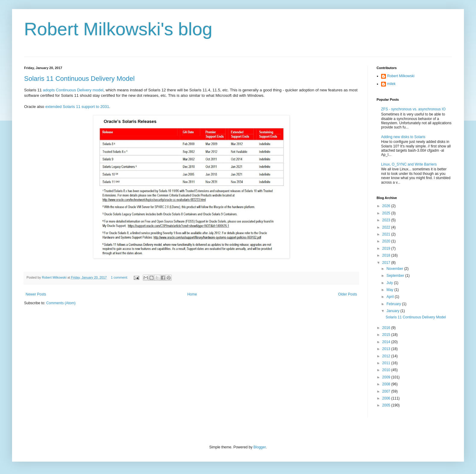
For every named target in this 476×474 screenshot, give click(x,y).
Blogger (260, 447)
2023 (387, 220)
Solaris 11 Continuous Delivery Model (79, 79)
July (390, 283)
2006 (387, 398)
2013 (387, 349)
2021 (387, 234)
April (391, 297)
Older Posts (348, 294)
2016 (387, 328)
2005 (387, 405)
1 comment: (120, 277)
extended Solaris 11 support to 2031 (77, 107)
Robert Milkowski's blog (118, 29)
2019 (387, 248)
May (390, 290)
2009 (387, 377)
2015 (387, 335)
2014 (387, 342)
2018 (387, 255)
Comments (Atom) (61, 303)
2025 (387, 213)
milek (391, 84)
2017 (387, 263)
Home (192, 294)
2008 (387, 384)
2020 (387, 241)
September (396, 276)
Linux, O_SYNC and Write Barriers (409, 164)
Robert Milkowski (401, 76)
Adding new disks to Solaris (403, 137)
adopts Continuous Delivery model (73, 90)
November (395, 269)
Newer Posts (36, 294)
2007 (387, 391)
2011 (387, 363)
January (393, 311)
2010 (387, 370)
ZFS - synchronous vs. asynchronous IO (413, 109)
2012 (387, 356)
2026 (387, 206)
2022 (387, 227)
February (394, 304)
